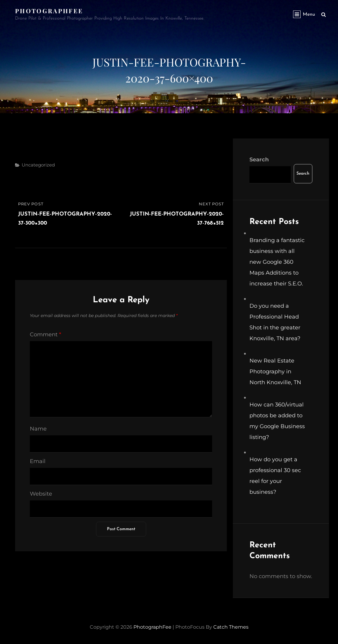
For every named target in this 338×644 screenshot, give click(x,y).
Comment (45, 334)
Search (259, 160)
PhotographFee (49, 11)
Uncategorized (38, 165)
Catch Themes (231, 627)
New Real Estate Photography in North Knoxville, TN (275, 372)
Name (38, 429)
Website (41, 494)
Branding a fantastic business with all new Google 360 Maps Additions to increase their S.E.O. (277, 262)
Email (38, 461)
